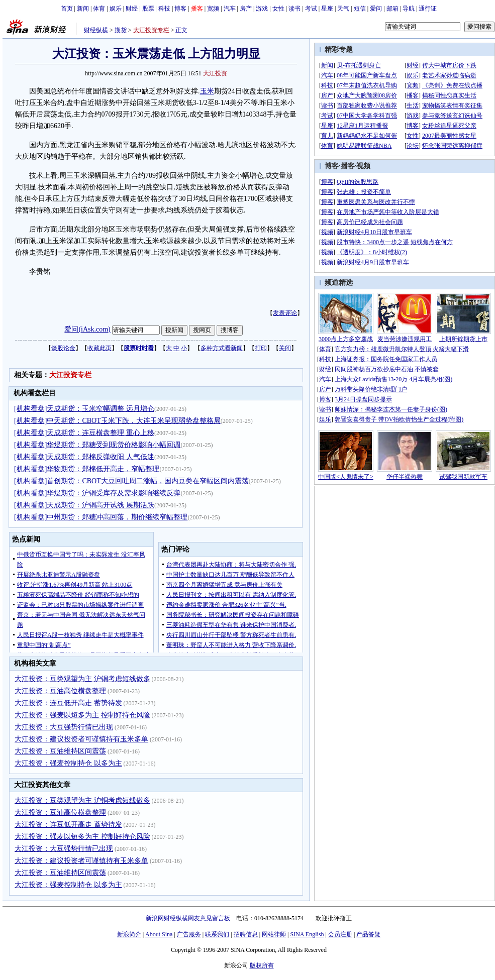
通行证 (428, 9)
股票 (148, 9)
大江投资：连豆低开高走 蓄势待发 (68, 703)
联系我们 (217, 934)
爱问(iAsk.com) (87, 329)
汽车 (230, 9)
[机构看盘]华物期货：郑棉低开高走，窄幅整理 (87, 469)
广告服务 (189, 934)
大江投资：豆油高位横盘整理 (60, 691)
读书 (294, 9)
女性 (278, 9)
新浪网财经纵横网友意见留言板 (188, 918)
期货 (121, 30)
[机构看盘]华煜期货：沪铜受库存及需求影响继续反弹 (97, 493)
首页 (67, 9)
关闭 (285, 348)
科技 (164, 9)
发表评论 (285, 313)
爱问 (376, 9)
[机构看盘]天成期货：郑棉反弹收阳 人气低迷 (84, 457)
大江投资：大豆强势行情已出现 (64, 727)
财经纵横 (96, 30)
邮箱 (392, 9)
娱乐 (116, 9)
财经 (132, 9)
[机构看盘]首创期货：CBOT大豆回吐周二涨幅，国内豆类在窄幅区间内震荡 (131, 481)
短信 (360, 9)
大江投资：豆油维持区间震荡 (60, 751)
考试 (311, 9)
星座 (327, 9)
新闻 (83, 9)
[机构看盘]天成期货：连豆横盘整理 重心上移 (84, 433)
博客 (180, 9)
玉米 (207, 91)
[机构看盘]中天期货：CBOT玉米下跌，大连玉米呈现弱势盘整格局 (117, 421)
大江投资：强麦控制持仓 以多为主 (68, 763)
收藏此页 (100, 348)
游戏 (262, 9)
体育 (99, 9)
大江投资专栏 (151, 30)
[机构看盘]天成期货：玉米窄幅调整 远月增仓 (84, 409)
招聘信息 (246, 934)
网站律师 (274, 934)
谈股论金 (63, 348)
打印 (261, 348)
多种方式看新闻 (222, 348)
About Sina (159, 934)
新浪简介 (129, 934)
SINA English (307, 934)
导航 (409, 9)
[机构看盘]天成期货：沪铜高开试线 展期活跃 (84, 505)
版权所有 (262, 965)
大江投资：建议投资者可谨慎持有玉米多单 (81, 739)
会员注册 (340, 934)
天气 (343, 9)
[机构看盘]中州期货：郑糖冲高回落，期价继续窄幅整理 (101, 517)
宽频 (213, 9)
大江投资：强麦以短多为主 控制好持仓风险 (82, 715)
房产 (246, 9)
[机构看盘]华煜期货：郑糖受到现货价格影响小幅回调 (97, 445)
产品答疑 (368, 934)
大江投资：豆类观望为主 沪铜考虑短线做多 (82, 679)
